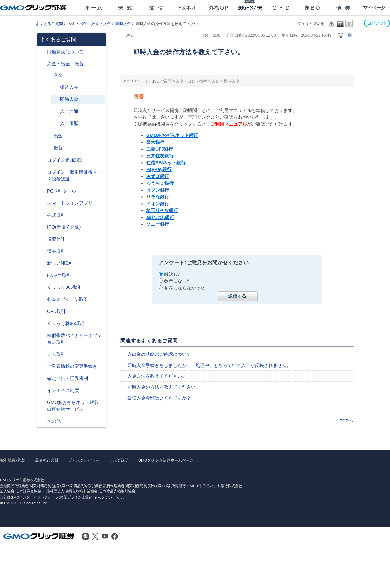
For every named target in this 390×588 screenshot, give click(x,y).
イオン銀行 (158, 204)
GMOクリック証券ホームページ (166, 461)
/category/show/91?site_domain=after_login (43, 52)
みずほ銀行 (158, 176)
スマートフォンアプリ (70, 203)
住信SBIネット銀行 (166, 163)
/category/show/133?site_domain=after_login (43, 335)
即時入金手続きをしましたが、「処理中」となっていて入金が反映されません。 (209, 365)
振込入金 (69, 87)
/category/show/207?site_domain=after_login (43, 191)
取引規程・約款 (13, 461)
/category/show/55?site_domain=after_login (43, 64)
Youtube (105, 536)
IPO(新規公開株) (64, 227)
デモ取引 (56, 354)
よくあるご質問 (49, 24)
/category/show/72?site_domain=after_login (43, 215)
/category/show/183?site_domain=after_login (49, 148)
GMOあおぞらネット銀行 (172, 135)
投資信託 (56, 239)
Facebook (115, 536)
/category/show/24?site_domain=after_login (43, 275)
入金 (107, 24)
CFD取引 (56, 311)
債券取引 (56, 251)
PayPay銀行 (159, 169)
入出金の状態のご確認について (159, 354)
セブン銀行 (158, 190)
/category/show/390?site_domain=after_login (43, 390)
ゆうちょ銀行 (160, 183)
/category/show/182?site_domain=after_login (49, 136)
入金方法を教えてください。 (157, 376)
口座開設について (65, 52)
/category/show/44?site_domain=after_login (43, 421)
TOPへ (346, 421)
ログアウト (377, 23)
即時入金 (123, 24)
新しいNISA (59, 263)
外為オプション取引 (68, 299)
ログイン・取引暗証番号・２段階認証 (74, 175)
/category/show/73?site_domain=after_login (43, 227)
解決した (173, 274)
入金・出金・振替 (83, 24)
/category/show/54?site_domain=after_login (43, 172)
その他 (54, 421)
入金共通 (69, 111)
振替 (58, 148)
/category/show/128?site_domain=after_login (43, 402)
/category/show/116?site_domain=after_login (43, 239)
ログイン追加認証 (65, 160)
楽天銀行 (155, 142)
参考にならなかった (185, 288)
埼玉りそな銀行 (162, 210)
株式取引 (56, 215)
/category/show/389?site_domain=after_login (43, 251)
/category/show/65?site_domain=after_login (43, 299)
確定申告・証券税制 (68, 378)
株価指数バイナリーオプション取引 (74, 339)
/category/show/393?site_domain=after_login (43, 263)
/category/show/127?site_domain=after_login (43, 378)
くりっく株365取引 (67, 323)
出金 (58, 136)
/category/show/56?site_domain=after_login (43, 366)
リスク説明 (119, 461)
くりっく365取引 (65, 287)
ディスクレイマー (84, 461)
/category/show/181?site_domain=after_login (49, 76)
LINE (85, 536)
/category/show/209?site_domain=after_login (43, 354)
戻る (130, 35)
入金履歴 (69, 123)
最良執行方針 (47, 461)
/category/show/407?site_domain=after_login (43, 323)
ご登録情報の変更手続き (72, 366)
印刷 (348, 35)
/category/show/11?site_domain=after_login (43, 311)
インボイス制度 (63, 390)
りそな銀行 (158, 197)
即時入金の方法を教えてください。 (164, 387)
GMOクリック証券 (34, 8)
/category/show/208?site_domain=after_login (43, 203)
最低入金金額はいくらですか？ (159, 398)
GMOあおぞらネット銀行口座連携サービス (73, 406)
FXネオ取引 (59, 275)
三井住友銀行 (160, 156)
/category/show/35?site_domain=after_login (43, 287)
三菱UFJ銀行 (160, 149)
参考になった (178, 281)
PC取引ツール (62, 191)
